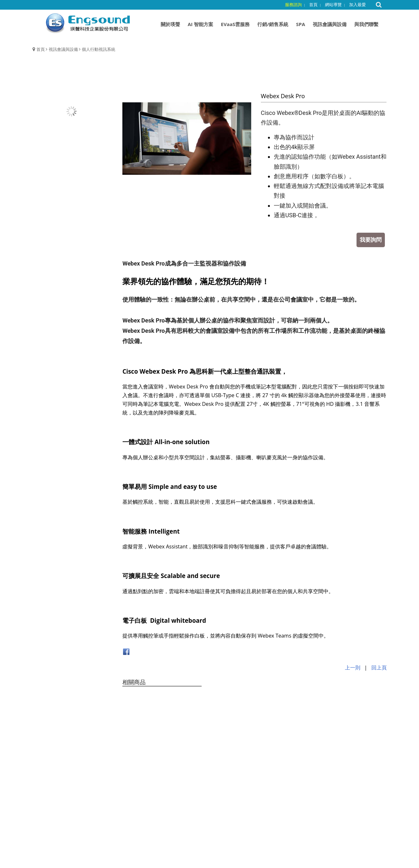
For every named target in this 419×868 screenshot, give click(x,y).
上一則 (353, 667)
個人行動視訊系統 (99, 49)
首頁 (41, 49)
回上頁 (379, 667)
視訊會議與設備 (63, 49)
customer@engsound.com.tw (232, 826)
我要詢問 (371, 240)
